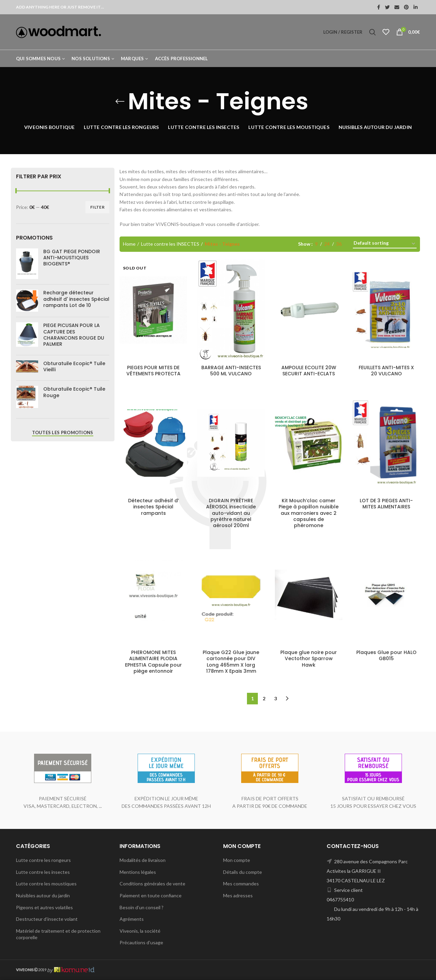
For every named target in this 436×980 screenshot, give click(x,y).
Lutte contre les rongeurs (43, 860)
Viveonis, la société (140, 931)
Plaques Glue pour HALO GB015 (386, 655)
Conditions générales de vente (152, 884)
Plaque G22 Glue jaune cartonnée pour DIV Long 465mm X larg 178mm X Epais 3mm (231, 662)
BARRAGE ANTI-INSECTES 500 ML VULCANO (231, 371)
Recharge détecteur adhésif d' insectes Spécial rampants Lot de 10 (76, 299)
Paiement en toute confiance (151, 895)
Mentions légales (138, 872)
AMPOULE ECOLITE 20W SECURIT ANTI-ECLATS (309, 371)
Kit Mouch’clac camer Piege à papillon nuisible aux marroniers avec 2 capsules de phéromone (309, 513)
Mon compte (237, 860)
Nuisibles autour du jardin (43, 895)
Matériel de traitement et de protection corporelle (58, 934)
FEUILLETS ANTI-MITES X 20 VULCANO (386, 371)
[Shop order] (385, 244)
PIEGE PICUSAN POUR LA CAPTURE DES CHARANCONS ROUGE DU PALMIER (74, 335)
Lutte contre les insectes (43, 872)
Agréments (132, 919)
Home (129, 244)
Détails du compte (243, 872)
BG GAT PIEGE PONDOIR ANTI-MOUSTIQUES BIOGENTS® (72, 258)
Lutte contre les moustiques (46, 884)
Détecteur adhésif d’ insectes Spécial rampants (153, 507)
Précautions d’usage (141, 942)
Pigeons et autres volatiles (44, 907)
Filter (97, 207)
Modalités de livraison (143, 860)
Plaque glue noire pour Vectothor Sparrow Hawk (309, 659)
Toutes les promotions (63, 432)
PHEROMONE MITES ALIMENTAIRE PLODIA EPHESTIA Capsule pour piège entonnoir (153, 662)
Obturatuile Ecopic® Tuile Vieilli (74, 366)
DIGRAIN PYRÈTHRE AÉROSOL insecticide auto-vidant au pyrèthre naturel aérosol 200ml (231, 513)
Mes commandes (241, 884)
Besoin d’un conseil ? (142, 907)
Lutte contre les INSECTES (170, 244)
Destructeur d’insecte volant (47, 919)
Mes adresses (238, 895)
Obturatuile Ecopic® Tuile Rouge (74, 392)
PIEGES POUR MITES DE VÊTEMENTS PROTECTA (153, 371)
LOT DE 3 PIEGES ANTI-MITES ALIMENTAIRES (386, 504)
